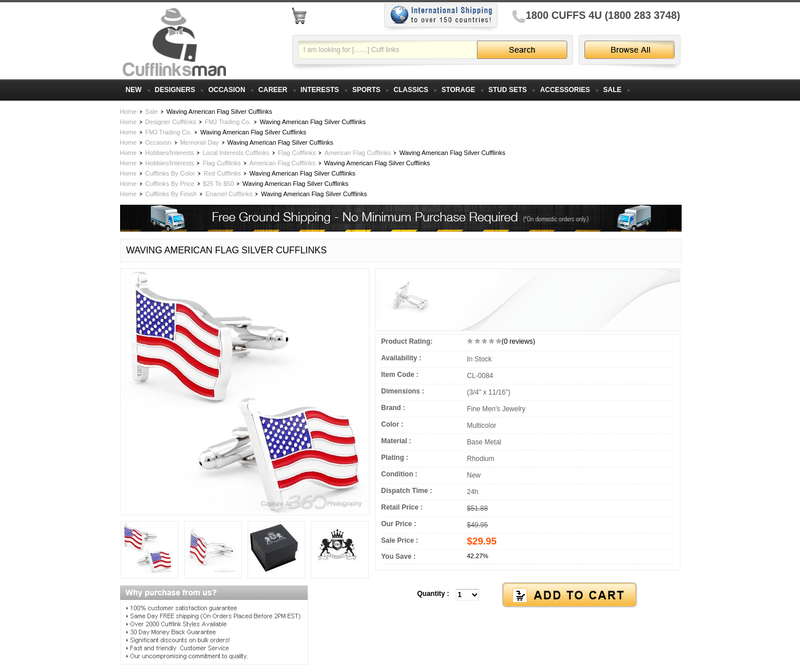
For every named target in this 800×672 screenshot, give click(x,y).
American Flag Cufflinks (357, 153)
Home (128, 112)
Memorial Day (200, 142)
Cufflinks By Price (170, 184)
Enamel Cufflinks (229, 194)
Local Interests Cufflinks (236, 153)
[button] (528, 595)
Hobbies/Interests (170, 153)
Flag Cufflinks (297, 153)
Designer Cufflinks (171, 122)
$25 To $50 (218, 184)
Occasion (158, 142)
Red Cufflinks (222, 173)
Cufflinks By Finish (171, 194)
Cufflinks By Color (170, 173)
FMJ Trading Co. (228, 122)
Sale (152, 112)
